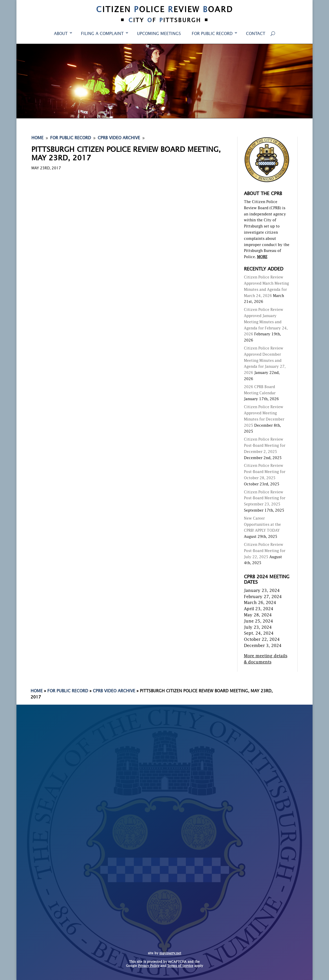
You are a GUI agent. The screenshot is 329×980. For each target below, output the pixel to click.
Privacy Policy (149, 966)
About (61, 34)
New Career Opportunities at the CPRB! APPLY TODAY (262, 525)
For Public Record (212, 34)
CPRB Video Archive (114, 691)
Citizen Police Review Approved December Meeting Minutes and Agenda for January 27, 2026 (265, 361)
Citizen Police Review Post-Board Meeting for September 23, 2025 (265, 498)
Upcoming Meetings (159, 34)
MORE (262, 257)
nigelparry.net (170, 953)
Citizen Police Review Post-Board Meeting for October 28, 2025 (265, 472)
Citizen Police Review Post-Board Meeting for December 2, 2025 (265, 446)
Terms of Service (180, 966)
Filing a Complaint (102, 34)
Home (37, 691)
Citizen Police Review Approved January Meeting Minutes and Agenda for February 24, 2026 (266, 322)
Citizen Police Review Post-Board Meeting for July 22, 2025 (265, 551)
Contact (256, 34)
